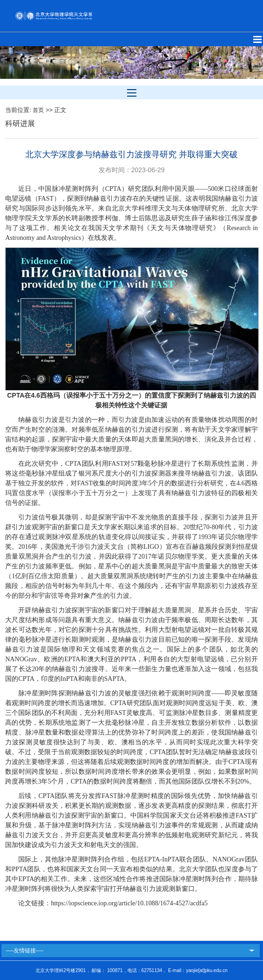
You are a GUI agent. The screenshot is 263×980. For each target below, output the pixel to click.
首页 (38, 110)
